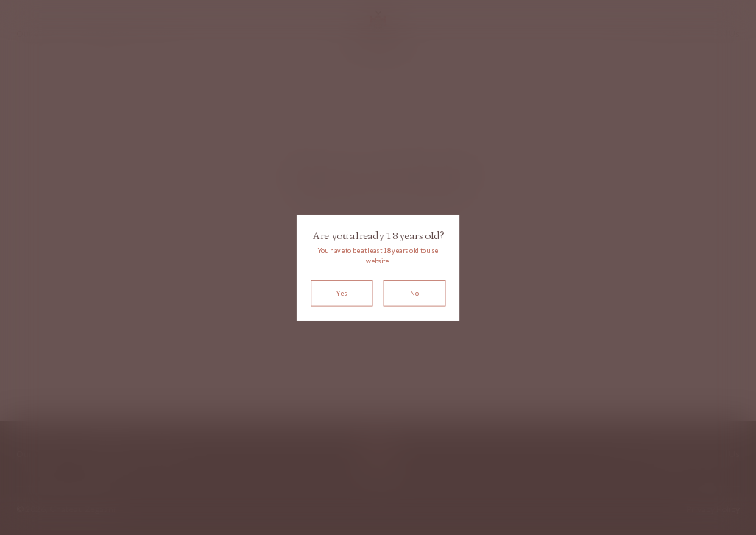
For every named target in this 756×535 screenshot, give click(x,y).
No (414, 293)
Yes (342, 293)
